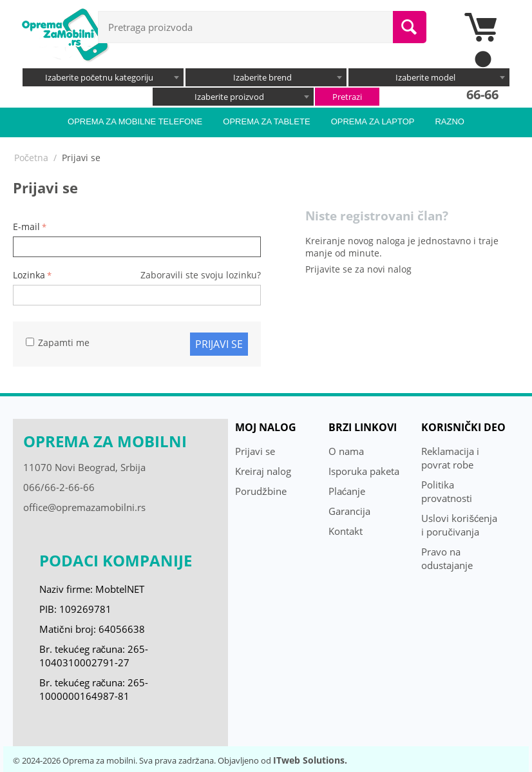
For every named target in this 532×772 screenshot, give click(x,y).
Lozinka (29, 275)
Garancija (349, 511)
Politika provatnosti (447, 491)
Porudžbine (261, 491)
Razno (450, 121)
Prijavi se (219, 344)
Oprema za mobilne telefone (135, 121)
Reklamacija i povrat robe (450, 458)
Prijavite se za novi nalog (358, 269)
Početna (31, 158)
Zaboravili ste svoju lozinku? (201, 275)
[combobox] (103, 77)
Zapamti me (58, 343)
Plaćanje (347, 491)
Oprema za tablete (266, 121)
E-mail (26, 227)
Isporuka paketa (364, 471)
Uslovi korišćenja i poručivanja (459, 525)
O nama (346, 451)
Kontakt (346, 531)
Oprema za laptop (373, 121)
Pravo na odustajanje (447, 558)
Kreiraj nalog (263, 471)
